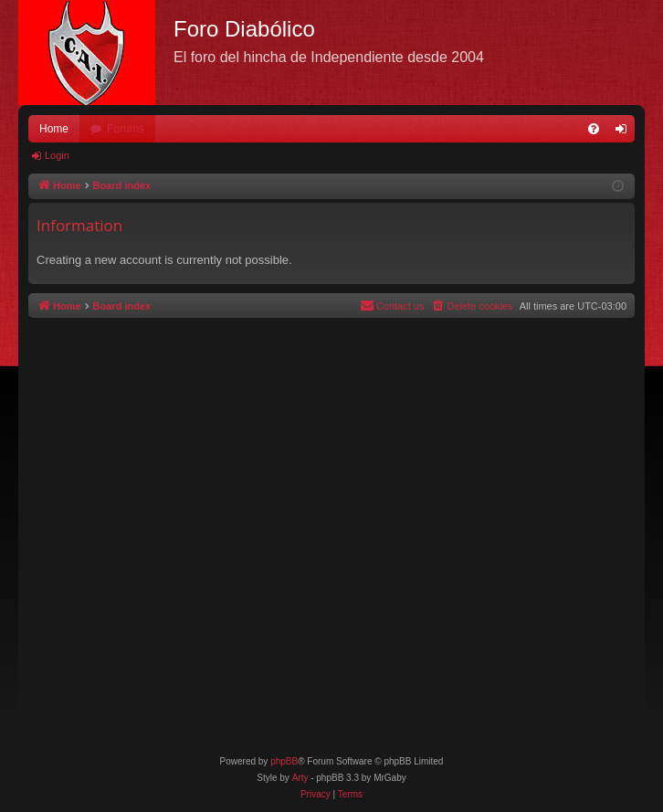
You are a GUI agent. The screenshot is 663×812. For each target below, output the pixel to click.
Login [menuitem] (625, 132)
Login (57, 155)
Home (54, 129)
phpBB (284, 761)
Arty (300, 778)
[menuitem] (594, 129)
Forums (126, 129)
